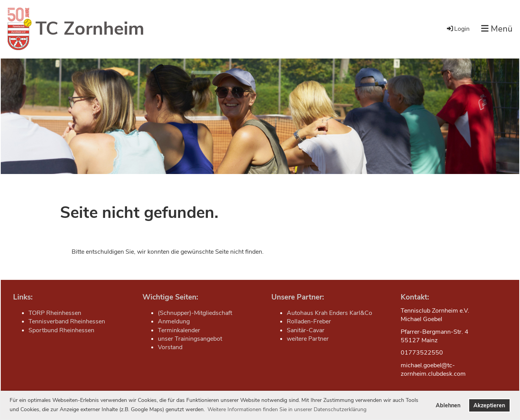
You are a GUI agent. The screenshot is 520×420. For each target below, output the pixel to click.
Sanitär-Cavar (306, 330)
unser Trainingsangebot (190, 339)
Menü (497, 29)
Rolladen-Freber (309, 321)
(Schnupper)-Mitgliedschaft (195, 313)
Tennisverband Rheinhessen (67, 321)
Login (458, 29)
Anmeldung (174, 321)
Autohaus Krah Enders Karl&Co (329, 313)
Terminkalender (179, 330)
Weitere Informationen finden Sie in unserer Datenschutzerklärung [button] (287, 409)
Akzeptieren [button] (489, 405)
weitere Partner (308, 339)
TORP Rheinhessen (55, 313)
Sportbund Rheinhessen (61, 330)
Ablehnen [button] (448, 405)
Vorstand (170, 347)
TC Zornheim (90, 28)
